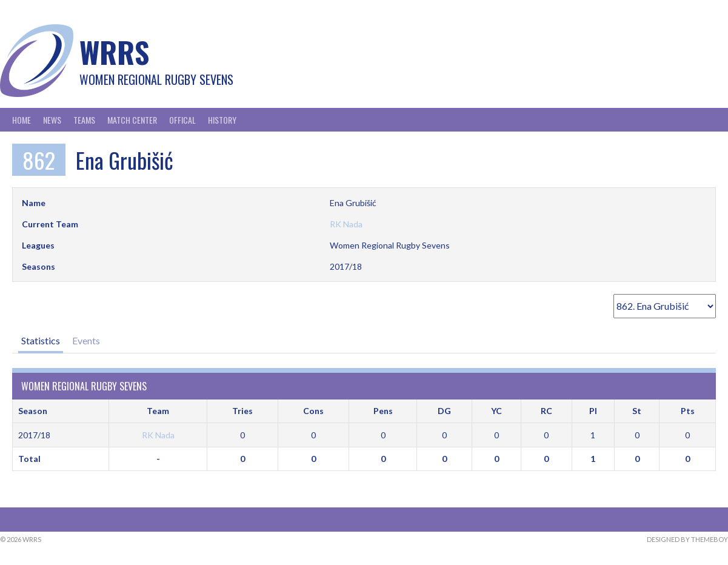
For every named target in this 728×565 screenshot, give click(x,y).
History (222, 120)
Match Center (132, 120)
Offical (182, 120)
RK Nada (346, 224)
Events (86, 340)
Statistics (41, 340)
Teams (84, 120)
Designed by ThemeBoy (687, 539)
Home (22, 120)
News (52, 120)
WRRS (114, 52)
